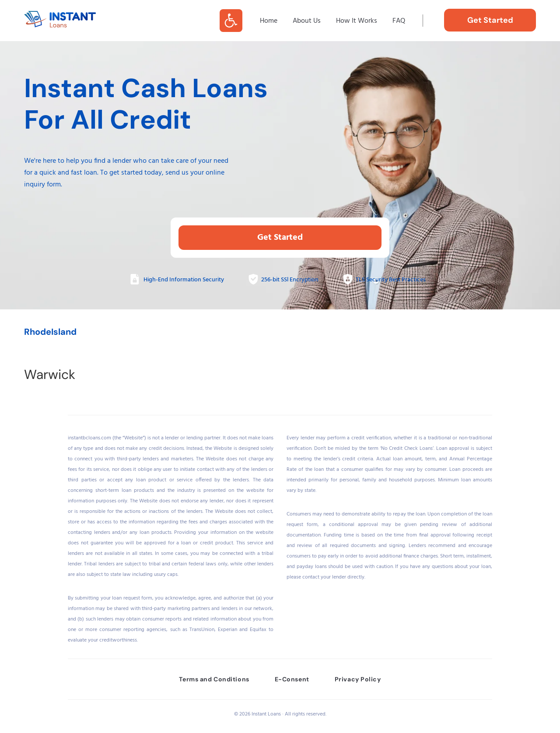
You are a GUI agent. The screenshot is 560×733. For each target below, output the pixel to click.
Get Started (280, 238)
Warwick (50, 374)
